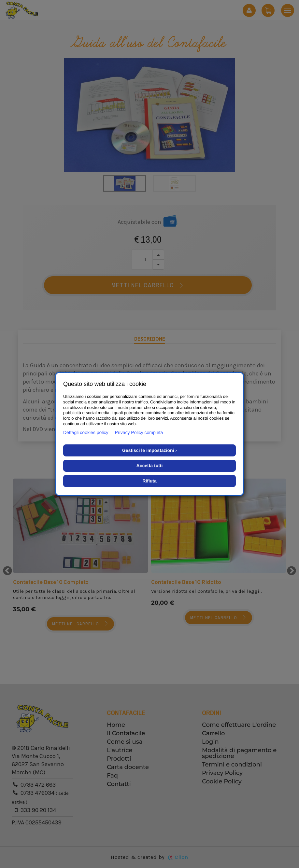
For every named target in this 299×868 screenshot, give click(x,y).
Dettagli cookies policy (86, 432)
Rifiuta (149, 481)
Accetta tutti (150, 466)
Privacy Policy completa (139, 432)
